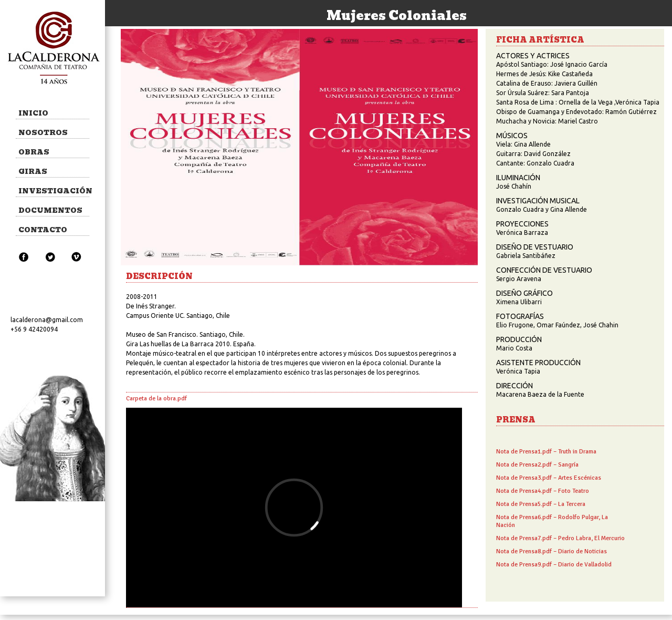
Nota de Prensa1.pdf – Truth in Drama (546, 452)
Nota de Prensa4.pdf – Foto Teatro (543, 491)
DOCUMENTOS (50, 210)
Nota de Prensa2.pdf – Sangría (537, 465)
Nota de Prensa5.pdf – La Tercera (541, 504)
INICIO (33, 113)
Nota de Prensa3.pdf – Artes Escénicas (549, 478)
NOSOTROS (43, 133)
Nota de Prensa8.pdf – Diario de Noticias (552, 551)
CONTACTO (43, 230)
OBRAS (34, 152)
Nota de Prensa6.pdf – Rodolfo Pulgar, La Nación (552, 521)
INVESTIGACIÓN (54, 191)
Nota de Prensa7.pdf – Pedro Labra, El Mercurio (560, 538)
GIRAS (33, 172)
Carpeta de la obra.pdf (156, 399)
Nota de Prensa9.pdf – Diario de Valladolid (554, 565)
